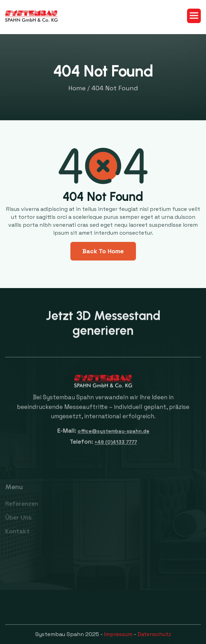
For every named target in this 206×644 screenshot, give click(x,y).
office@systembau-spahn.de (113, 435)
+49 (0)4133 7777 (115, 446)
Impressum (118, 634)
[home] (31, 16)
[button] (194, 16)
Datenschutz (154, 634)
